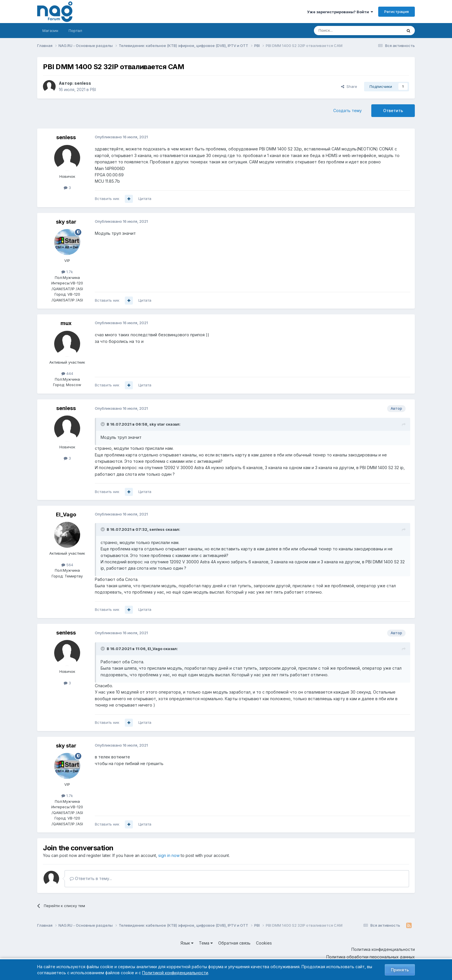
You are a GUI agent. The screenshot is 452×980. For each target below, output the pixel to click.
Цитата (145, 199)
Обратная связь (234, 943)
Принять (400, 970)
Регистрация (397, 12)
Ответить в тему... (91, 878)
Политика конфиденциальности (383, 949)
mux (66, 323)
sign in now (169, 855)
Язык (187, 943)
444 (67, 373)
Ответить (393, 111)
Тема (206, 943)
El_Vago (66, 514)
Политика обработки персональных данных (371, 957)
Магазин (50, 31)
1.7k (67, 272)
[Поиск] (342, 31)
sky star (66, 222)
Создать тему (348, 111)
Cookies (264, 943)
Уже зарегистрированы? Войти (340, 12)
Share (349, 86)
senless (83, 83)
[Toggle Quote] (103, 424)
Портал (75, 31)
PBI (93, 89)
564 (67, 565)
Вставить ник (107, 199)
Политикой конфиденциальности (175, 973)
